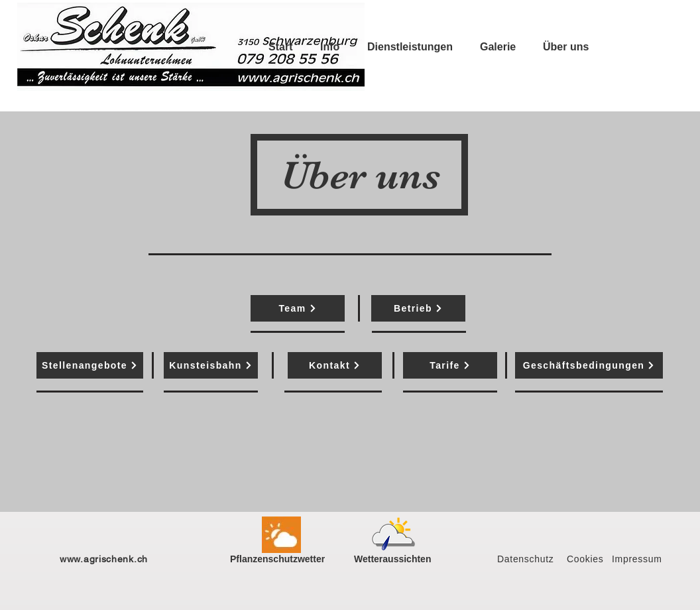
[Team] (298, 308)
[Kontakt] (335, 365)
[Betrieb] (418, 308)
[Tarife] (450, 365)
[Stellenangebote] (90, 365)
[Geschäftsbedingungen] (589, 365)
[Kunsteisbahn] (211, 365)
